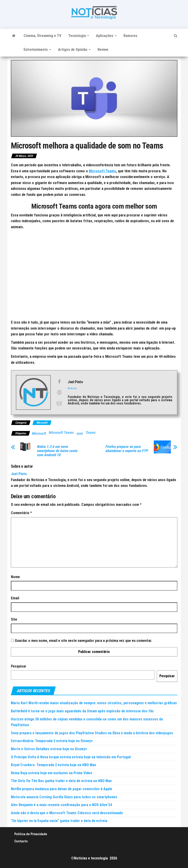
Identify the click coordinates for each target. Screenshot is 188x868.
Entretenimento (37, 50)
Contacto (21, 841)
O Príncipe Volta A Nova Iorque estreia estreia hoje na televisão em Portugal (71, 757)
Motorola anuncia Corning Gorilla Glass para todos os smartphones (64, 797)
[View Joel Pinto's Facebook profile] (59, 382)
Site (14, 619)
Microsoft (42, 423)
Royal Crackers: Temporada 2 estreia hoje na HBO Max (53, 765)
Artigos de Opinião (74, 50)
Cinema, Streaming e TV (42, 36)
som (79, 433)
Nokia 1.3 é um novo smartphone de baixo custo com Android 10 (57, 451)
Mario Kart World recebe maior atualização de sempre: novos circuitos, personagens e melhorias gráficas (94, 703)
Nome (15, 577)
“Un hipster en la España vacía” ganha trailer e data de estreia (59, 821)
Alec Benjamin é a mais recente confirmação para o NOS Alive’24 (61, 805)
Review (103, 50)
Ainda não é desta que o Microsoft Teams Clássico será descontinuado (67, 813)
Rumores (130, 36)
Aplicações (106, 36)
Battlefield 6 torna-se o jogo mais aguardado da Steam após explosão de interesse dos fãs (82, 711)
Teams (90, 432)
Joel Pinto (19, 474)
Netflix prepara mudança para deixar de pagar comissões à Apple (62, 789)
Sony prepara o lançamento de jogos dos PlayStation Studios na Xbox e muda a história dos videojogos (92, 733)
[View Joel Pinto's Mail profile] (59, 403)
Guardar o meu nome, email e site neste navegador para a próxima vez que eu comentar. (83, 641)
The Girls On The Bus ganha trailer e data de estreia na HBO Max (61, 781)
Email (15, 598)
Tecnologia (79, 36)
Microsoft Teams (102, 171)
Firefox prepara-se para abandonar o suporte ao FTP (126, 449)
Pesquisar (19, 666)
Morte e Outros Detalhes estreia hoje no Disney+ (49, 749)
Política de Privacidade (31, 834)
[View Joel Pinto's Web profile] (59, 392)
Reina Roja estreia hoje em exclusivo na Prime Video (52, 773)
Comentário (21, 513)
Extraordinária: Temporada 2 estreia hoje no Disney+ (52, 741)
